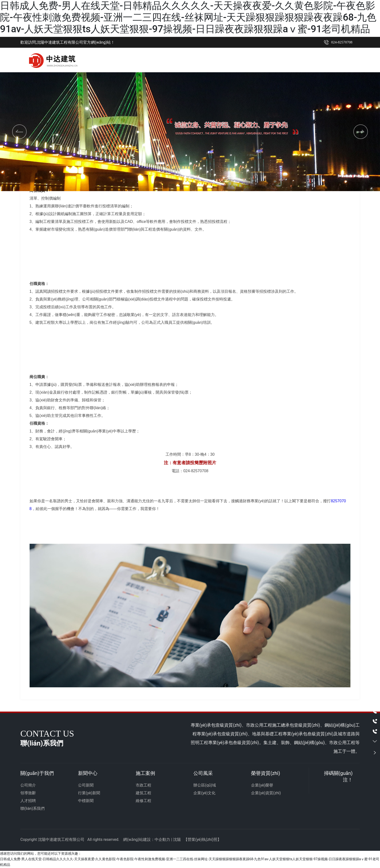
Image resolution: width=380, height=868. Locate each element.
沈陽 (177, 840)
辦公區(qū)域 (205, 785)
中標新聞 (86, 801)
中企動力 (162, 840)
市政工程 (143, 785)
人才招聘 (28, 801)
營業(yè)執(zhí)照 (202, 840)
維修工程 (143, 801)
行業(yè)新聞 (89, 793)
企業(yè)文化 (204, 793)
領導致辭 (28, 793)
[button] (184, 177)
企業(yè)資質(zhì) (266, 793)
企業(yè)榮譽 (262, 785)
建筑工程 (143, 793)
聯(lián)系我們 (32, 809)
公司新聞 (86, 785)
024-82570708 (342, 42)
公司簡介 (28, 785)
